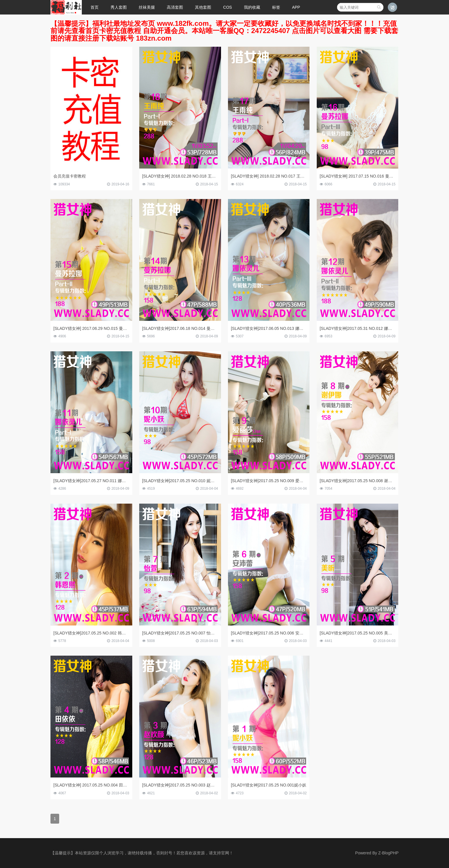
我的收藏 (252, 7)
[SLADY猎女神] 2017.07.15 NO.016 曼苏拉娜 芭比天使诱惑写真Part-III (383, 176)
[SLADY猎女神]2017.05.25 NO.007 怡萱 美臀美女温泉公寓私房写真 (203, 633)
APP (296, 7)
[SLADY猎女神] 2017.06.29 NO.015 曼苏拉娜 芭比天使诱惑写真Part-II (117, 328)
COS (227, 7)
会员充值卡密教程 (70, 176)
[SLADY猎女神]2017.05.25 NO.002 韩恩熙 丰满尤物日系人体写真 (113, 633)
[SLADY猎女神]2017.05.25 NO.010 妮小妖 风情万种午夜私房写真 (201, 481)
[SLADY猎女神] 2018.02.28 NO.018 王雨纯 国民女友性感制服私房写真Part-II (211, 176)
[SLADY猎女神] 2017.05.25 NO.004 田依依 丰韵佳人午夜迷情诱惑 (113, 785)
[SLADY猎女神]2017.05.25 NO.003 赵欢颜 (180, 785)
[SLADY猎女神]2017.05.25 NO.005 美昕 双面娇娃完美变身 (373, 633)
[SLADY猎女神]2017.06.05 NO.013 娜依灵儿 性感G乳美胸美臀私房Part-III (298, 328)
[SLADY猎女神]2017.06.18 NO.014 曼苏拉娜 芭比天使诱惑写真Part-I (204, 328)
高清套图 (175, 7)
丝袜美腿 (147, 7)
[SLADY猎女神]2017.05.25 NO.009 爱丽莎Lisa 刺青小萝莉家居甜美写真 (296, 481)
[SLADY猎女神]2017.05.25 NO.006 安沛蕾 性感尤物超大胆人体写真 (292, 633)
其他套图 (203, 7)
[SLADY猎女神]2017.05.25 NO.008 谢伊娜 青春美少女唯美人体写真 (381, 481)
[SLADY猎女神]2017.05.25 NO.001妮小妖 (269, 785)
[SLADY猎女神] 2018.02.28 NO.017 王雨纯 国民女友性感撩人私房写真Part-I (300, 176)
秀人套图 (119, 7)
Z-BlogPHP (388, 853)
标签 (276, 7)
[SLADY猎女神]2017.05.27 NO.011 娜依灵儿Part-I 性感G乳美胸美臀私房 (119, 481)
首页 (95, 7)
